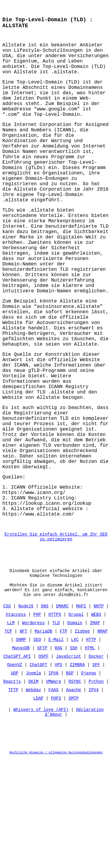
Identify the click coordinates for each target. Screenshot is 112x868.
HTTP (91, 748)
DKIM (33, 790)
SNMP (21, 748)
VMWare (53, 790)
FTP (63, 739)
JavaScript (69, 765)
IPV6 (53, 781)
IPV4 (94, 798)
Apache (73, 798)
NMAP (102, 739)
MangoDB (21, 756)
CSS (7, 714)
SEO (37, 748)
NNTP (99, 714)
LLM (11, 731)
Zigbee (82, 739)
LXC (75, 748)
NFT (23, 739)
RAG (58, 756)
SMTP (74, 807)
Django (89, 781)
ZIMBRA (77, 773)
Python (96, 790)
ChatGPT (38, 773)
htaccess (16, 723)
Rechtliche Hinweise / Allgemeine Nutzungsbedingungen (56, 863)
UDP (14, 781)
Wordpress (33, 731)
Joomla (33, 781)
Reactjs (12, 790)
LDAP (39, 807)
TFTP (13, 798)
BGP (70, 781)
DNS (45, 714)
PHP (37, 723)
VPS (58, 773)
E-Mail (56, 748)
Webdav (33, 798)
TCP (8, 739)
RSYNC (75, 790)
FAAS (53, 798)
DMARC (62, 714)
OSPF (44, 765)
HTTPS (55, 723)
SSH (74, 756)
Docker (96, 765)
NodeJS (26, 714)
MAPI (81, 714)
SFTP (42, 756)
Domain (75, 731)
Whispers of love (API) (41, 819)
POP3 (56, 807)
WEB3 (96, 723)
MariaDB (43, 739)
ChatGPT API (17, 765)
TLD (56, 731)
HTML (90, 756)
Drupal (76, 723)
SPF (96, 773)
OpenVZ (15, 773)
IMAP (95, 731)
